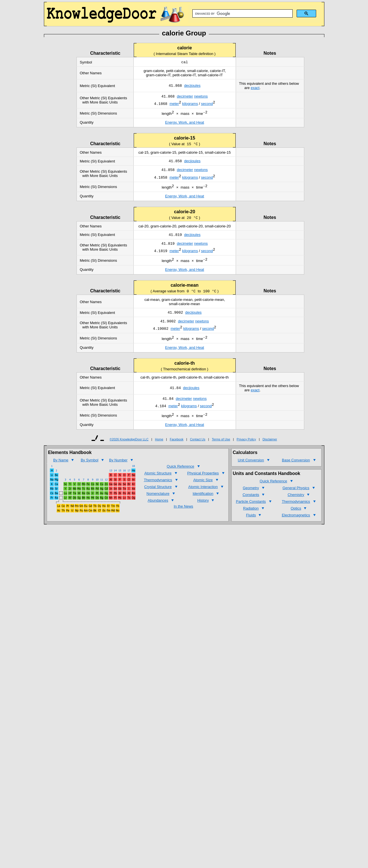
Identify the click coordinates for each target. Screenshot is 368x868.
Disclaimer (270, 455)
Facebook (176, 455)
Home (159, 455)
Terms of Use (221, 455)
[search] (242, 14)
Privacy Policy (246, 455)
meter (188, 97)
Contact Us (197, 455)
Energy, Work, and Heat (185, 125)
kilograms (190, 106)
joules (196, 86)
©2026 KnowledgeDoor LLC (129, 455)
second (207, 106)
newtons (201, 97)
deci (188, 86)
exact (255, 88)
